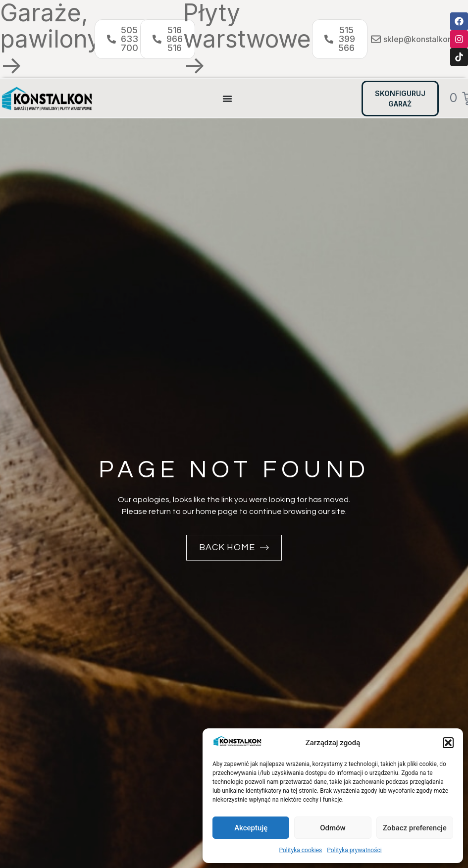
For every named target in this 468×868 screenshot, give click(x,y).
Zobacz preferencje (415, 828)
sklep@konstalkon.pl (422, 39)
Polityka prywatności (354, 850)
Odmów (333, 828)
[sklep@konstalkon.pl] (376, 39)
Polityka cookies (300, 850)
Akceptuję (251, 828)
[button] (448, 743)
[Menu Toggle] (227, 99)
